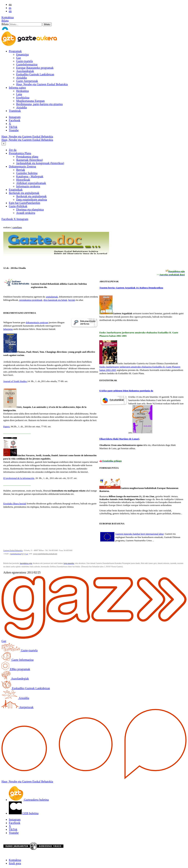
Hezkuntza (22, 91)
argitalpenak (52, 297)
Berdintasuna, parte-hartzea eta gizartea (39, 104)
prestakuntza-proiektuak (31, 300)
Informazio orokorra (28, 186)
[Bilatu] (26, 24)
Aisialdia (21, 78)
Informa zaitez (17, 88)
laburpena (8, 329)
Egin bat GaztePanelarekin (25, 203)
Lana (19, 94)
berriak (72, 300)
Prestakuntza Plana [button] (20, 153)
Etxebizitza (23, 98)
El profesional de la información (19, 478)
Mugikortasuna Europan (30, 101)
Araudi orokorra (26, 213)
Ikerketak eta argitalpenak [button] (24, 193)
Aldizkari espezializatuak (31, 183)
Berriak (21, 170)
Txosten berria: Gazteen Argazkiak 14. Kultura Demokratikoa (131, 288)
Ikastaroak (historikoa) (29, 160)
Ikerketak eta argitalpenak (31, 196)
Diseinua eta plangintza (30, 210)
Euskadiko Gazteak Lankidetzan (35, 74)
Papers (7, 426)
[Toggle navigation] (4, 144)
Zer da (13, 150)
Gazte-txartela (25, 61)
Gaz (19, 58)
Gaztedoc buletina (27, 173)
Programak (15, 51)
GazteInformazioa (27, 64)
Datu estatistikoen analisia (32, 200)
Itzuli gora (15, 863)
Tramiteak (15, 111)
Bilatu (5, 21)
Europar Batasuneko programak (35, 68)
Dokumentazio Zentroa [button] (22, 166)
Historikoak (23, 180)
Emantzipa (22, 55)
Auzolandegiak (25, 71)
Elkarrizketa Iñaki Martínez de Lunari (119, 439)
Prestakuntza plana (27, 157)
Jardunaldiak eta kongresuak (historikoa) (40, 163)
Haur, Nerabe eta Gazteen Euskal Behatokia (42, 84)
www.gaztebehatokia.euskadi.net (45, 554)
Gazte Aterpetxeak (27, 81)
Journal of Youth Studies (15, 381)
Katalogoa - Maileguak (30, 176)
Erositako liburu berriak (15, 503)
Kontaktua (8, 17)
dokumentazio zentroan (37, 322)
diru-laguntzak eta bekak (55, 300)
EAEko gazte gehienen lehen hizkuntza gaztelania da (126, 391)
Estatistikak (16, 190)
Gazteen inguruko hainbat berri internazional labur (139, 534)
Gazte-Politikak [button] (18, 206)
